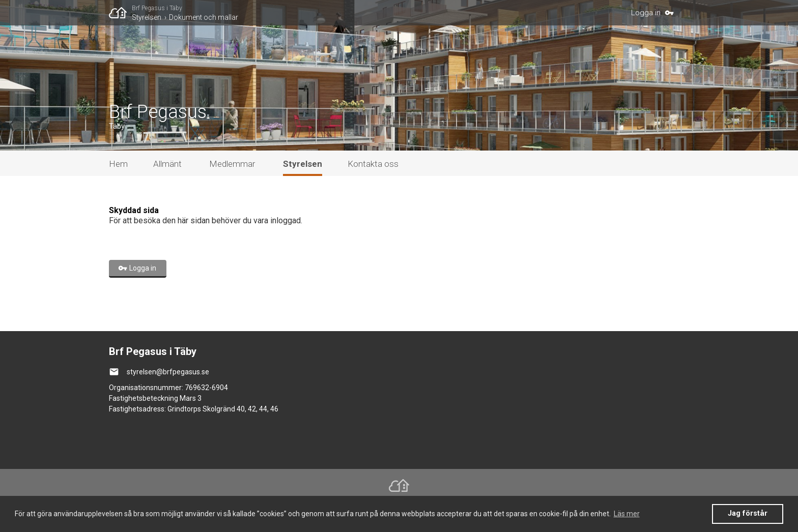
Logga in (646, 13)
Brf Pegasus (158, 112)
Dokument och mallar (204, 17)
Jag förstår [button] (748, 513)
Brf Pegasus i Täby (157, 8)
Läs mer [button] (627, 514)
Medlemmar (232, 164)
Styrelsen (147, 17)
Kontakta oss (373, 164)
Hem (118, 164)
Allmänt (167, 164)
